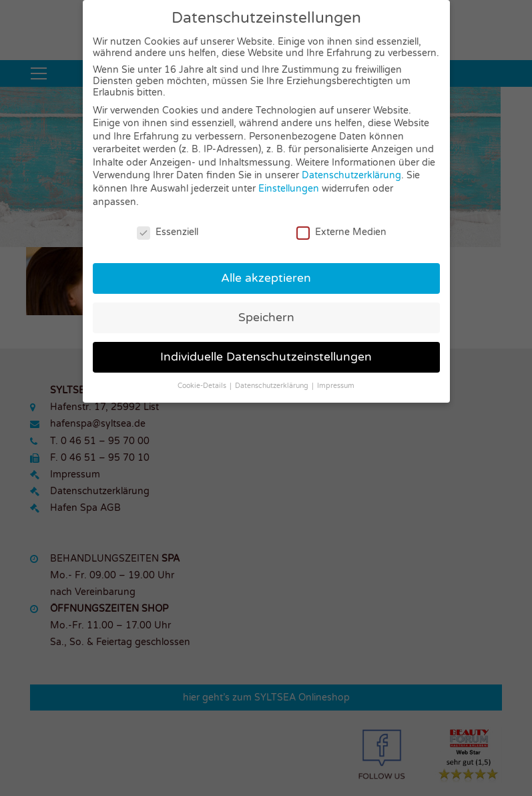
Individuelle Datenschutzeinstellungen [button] (266, 357)
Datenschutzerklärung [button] (273, 386)
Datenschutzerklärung (351, 175)
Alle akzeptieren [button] (266, 278)
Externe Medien (341, 231)
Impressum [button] (336, 386)
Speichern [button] (266, 318)
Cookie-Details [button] (203, 386)
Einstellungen (289, 189)
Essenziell (168, 231)
